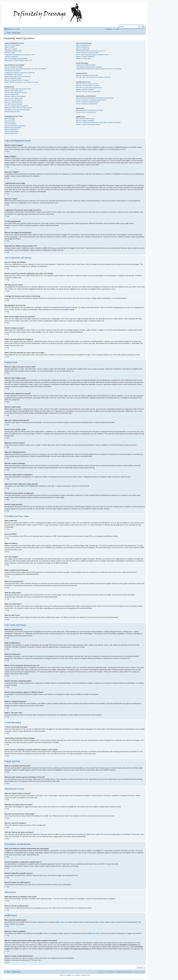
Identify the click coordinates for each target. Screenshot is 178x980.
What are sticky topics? (12, 130)
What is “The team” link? (83, 58)
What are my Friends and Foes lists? (87, 75)
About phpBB (9, 924)
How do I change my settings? (14, 67)
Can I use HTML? (10, 120)
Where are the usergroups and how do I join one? (91, 51)
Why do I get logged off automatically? (16, 58)
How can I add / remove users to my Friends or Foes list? (93, 77)
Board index (16, 972)
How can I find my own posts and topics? (88, 91)
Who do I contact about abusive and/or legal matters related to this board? (98, 122)
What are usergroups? (83, 49)
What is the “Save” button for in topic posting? (18, 108)
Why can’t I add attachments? (14, 102)
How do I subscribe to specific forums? (88, 102)
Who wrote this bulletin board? (85, 119)
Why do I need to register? (13, 45)
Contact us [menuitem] (102, 972)
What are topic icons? (11, 133)
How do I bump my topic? (12, 112)
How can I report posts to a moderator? (17, 106)
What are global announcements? (15, 126)
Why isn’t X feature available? (85, 121)
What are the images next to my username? (18, 76)
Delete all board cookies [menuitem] (125, 972)
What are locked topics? (12, 131)
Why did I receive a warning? (13, 104)
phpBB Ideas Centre (93, 933)
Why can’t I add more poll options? (15, 96)
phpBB (66, 310)
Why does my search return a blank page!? (89, 88)
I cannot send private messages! (86, 65)
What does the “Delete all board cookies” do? (18, 60)
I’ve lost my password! (11, 57)
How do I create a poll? (12, 94)
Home (9, 972)
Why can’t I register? (11, 49)
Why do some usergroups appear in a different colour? (92, 55)
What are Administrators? (84, 45)
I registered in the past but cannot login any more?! (20, 55)
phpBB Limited (60, 922)
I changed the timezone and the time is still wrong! (20, 73)
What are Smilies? (10, 122)
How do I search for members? (85, 89)
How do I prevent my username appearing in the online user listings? (25, 69)
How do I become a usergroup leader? (88, 53)
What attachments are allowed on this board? (90, 110)
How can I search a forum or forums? (87, 84)
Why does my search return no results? (88, 86)
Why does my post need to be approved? (17, 110)
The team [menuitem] (112, 972)
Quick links (10, 29)
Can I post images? (11, 124)
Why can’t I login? (10, 53)
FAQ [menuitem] (18, 29)
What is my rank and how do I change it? (17, 80)
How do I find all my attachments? (86, 112)
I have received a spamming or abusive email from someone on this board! (99, 69)
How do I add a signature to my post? (16, 92)
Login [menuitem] (117, 29)
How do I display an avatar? (13, 78)
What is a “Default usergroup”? (85, 57)
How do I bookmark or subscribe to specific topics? (91, 100)
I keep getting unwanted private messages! (89, 67)
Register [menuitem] (110, 29)
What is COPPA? (10, 47)
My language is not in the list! (13, 74)
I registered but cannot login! (13, 51)
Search (139, 27)
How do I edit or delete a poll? (14, 98)
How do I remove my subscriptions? (87, 104)
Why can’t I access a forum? (13, 100)
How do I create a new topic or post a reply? (18, 89)
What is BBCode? (10, 118)
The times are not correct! (12, 71)
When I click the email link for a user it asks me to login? (22, 82)
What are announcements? (13, 128)
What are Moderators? (83, 47)
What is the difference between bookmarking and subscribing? (95, 98)
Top (8, 151)
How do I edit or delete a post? (14, 91)
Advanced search (143, 27)
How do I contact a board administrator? (88, 124)
